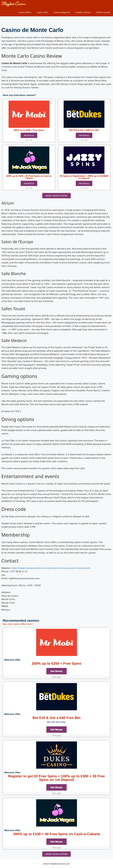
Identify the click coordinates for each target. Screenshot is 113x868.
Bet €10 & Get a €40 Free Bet (56, 718)
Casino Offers (25, 12)
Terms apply (29, 140)
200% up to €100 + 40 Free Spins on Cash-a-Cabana (56, 834)
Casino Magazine (62, 12)
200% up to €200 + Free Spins (56, 663)
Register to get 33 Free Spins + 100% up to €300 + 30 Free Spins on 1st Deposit (56, 778)
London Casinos (83, 12)
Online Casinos (103, 12)
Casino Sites (42, 12)
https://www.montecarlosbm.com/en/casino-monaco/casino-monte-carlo (51, 568)
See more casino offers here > (18, 624)
